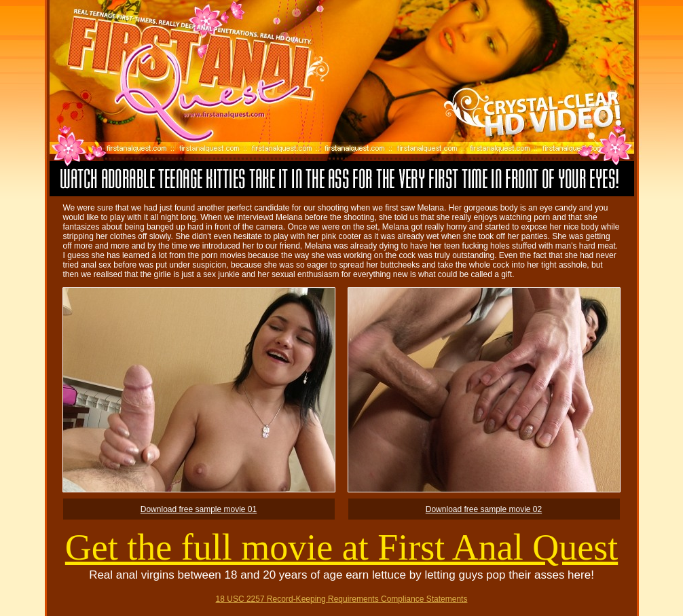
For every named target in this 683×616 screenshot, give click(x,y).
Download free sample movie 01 (199, 509)
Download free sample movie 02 (484, 509)
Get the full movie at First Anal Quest (341, 547)
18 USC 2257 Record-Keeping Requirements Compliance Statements (342, 599)
